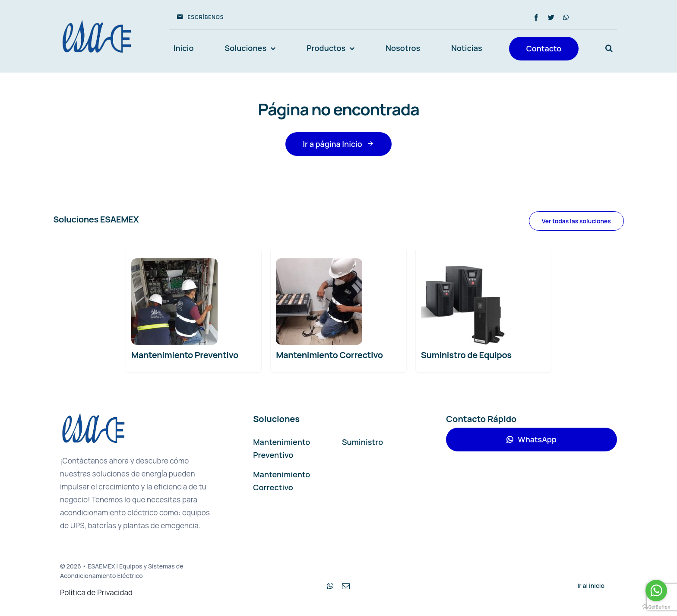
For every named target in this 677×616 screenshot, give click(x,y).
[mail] (346, 586)
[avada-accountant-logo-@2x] (97, 20)
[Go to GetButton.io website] (656, 607)
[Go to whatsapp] (656, 591)
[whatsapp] (566, 17)
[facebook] (536, 17)
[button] (609, 49)
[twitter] (551, 17)
